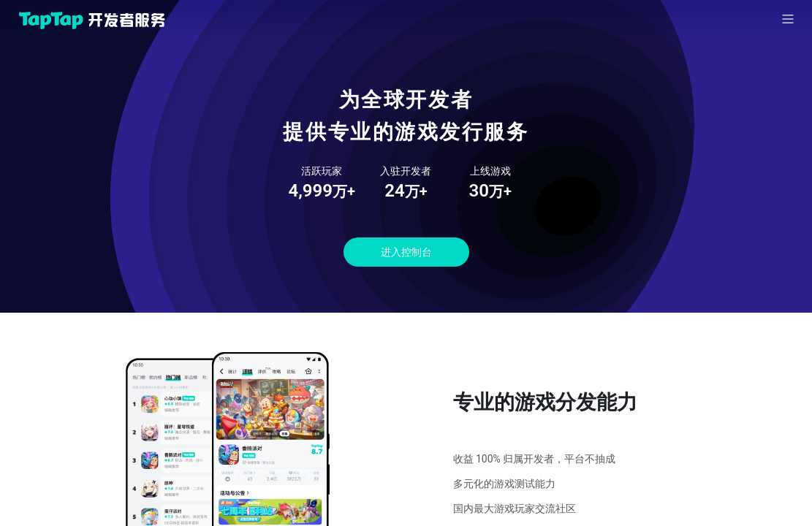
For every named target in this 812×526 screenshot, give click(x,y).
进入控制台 (406, 252)
